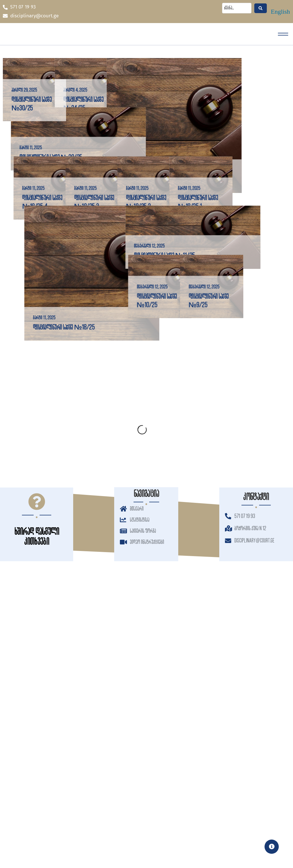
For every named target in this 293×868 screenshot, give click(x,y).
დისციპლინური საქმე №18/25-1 (235, 261)
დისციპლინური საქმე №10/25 (167, 407)
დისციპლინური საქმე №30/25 (31, 104)
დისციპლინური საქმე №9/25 (240, 407)
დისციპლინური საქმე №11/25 (188, 338)
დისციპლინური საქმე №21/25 (188, 186)
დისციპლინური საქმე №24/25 (110, 104)
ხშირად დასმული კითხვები (37, 537)
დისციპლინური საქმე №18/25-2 (172, 256)
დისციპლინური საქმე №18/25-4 (42, 250)
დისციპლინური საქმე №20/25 (43, 187)
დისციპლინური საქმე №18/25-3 (99, 256)
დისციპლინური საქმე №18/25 (42, 410)
